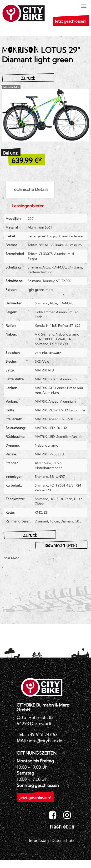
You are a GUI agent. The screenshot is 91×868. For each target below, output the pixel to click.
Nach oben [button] (62, 827)
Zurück (28, 78)
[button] (69, 21)
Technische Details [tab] (30, 189)
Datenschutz (63, 840)
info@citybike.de (45, 741)
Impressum (39, 840)
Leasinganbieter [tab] (28, 206)
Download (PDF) (61, 546)
